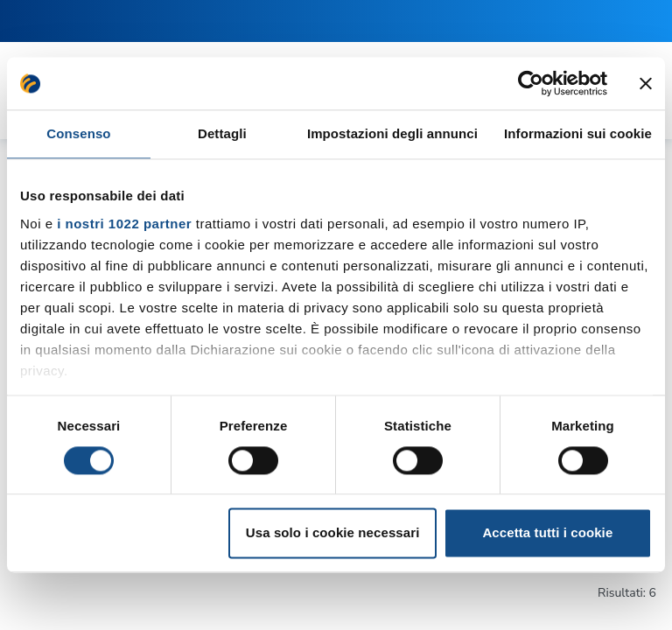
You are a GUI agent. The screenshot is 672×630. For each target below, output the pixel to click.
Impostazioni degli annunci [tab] (392, 133)
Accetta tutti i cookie (547, 533)
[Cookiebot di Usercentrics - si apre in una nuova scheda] (531, 83)
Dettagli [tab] (222, 133)
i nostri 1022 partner (124, 224)
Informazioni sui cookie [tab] (578, 133)
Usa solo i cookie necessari (333, 533)
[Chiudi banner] (646, 83)
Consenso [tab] (78, 133)
